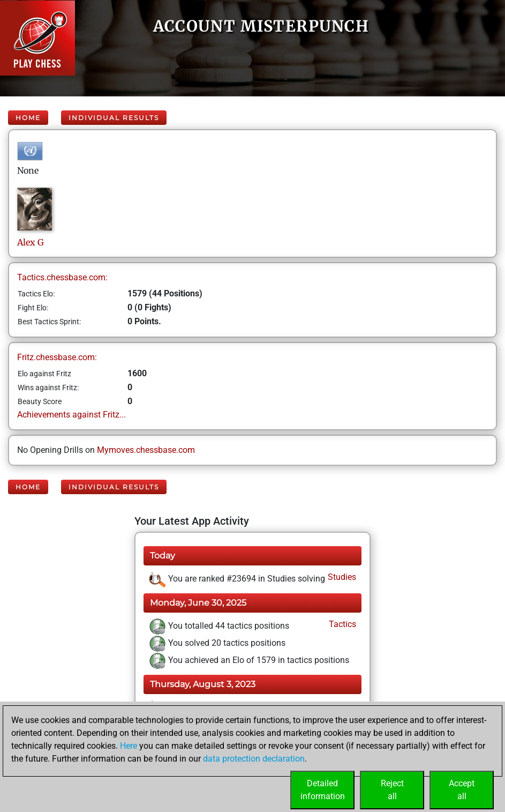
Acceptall (462, 790)
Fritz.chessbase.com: (57, 357)
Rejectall (392, 790)
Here (129, 746)
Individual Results (114, 118)
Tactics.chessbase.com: (62, 277)
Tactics (341, 624)
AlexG (31, 242)
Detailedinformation (323, 790)
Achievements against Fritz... (71, 415)
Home (28, 118)
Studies (341, 577)
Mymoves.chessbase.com (146, 450)
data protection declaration (254, 759)
